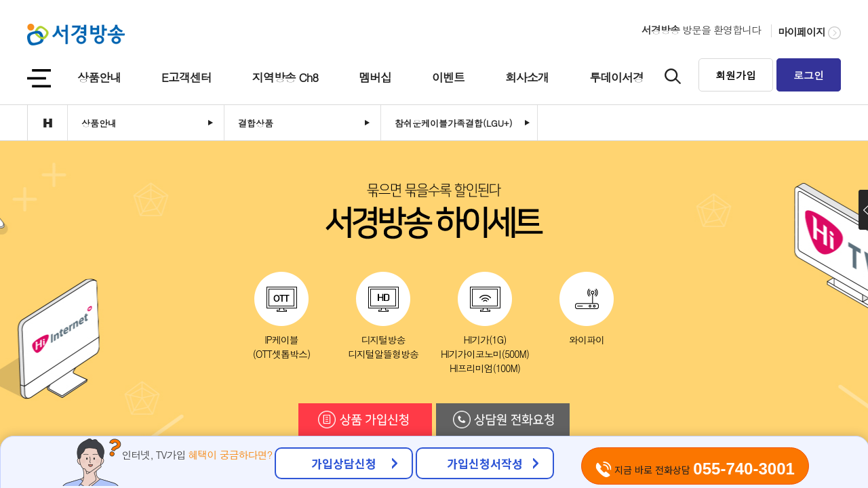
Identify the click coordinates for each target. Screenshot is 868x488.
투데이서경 (616, 77)
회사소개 (527, 77)
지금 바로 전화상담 (695, 469)
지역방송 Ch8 (285, 77)
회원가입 (736, 75)
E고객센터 (186, 77)
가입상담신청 (344, 463)
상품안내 (99, 77)
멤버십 (375, 77)
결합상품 (256, 123)
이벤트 (448, 77)
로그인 (809, 75)
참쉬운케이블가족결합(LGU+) (454, 123)
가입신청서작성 (485, 463)
